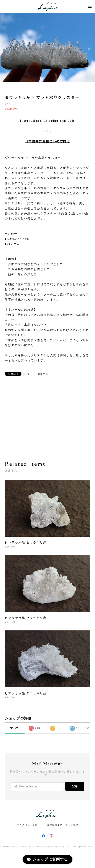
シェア (29, 374)
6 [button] (35, 86)
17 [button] (66, 86)
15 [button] (61, 86)
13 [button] (55, 86)
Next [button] (88, 48)
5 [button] (32, 86)
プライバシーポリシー (30, 825)
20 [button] (75, 86)
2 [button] (24, 86)
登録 (75, 786)
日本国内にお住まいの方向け (48, 141)
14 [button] (58, 86)
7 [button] (38, 86)
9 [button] (44, 86)
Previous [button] (7, 48)
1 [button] (21, 86)
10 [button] (46, 86)
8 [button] (41, 86)
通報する (43, 374)
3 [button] (27, 86)
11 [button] (49, 86)
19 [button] (72, 86)
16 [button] (63, 86)
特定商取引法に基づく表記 (63, 825)
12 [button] (52, 86)
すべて (15, 728)
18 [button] (69, 86)
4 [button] (29, 86)
